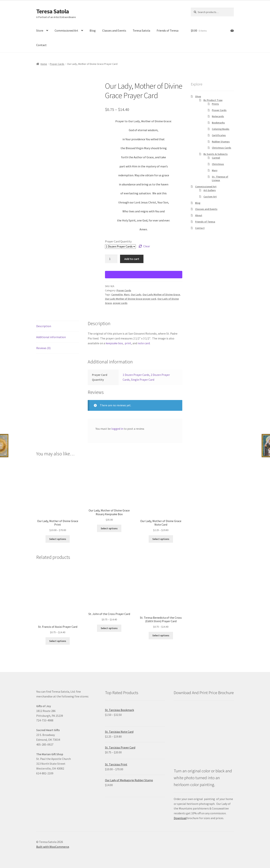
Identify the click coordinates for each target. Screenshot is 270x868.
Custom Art (210, 197)
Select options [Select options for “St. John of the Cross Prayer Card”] (109, 628)
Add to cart (132, 259)
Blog (93, 30)
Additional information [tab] (51, 337)
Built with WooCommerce (53, 847)
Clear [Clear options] (147, 246)
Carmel (216, 158)
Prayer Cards (57, 64)
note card (144, 343)
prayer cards (120, 303)
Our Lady (136, 294)
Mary (127, 294)
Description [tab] (44, 326)
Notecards (218, 116)
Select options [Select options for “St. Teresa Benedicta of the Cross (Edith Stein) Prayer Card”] (161, 635)
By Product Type (213, 100)
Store (40, 30)
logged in (117, 429)
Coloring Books (221, 129)
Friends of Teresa (168, 30)
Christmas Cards (222, 148)
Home (44, 64)
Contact (41, 45)
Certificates (219, 135)
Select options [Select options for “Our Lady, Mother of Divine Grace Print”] (58, 539)
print (128, 343)
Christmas (218, 164)
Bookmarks (218, 123)
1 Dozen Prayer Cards (136, 375)
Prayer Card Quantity (118, 241)
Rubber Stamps (221, 142)
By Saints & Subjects (216, 154)
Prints (215, 104)
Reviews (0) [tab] (43, 348)
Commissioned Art (66, 30)
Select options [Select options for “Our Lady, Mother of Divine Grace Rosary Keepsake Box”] (109, 528)
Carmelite (117, 294)
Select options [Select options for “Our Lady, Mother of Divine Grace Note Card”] (161, 539)
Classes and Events (114, 30)
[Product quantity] (111, 259)
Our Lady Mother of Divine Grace (161, 294)
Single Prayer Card (143, 380)
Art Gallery (210, 190)
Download (180, 818)
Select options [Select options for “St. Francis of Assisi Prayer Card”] (58, 641)
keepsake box (114, 343)
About (199, 215)
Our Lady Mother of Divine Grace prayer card (131, 299)
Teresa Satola (53, 11)
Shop (198, 96)
